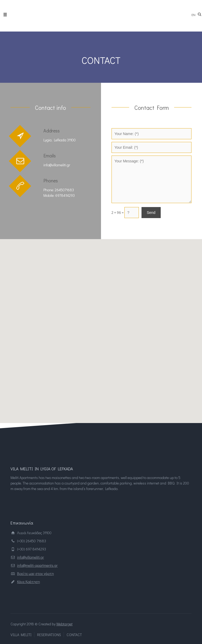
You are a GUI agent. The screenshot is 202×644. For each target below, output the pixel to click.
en (193, 15)
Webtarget (64, 624)
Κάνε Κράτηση (29, 582)
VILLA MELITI (21, 635)
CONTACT (74, 635)
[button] (101, 326)
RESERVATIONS (49, 635)
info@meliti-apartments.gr (37, 565)
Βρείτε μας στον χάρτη (36, 573)
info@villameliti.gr (31, 557)
